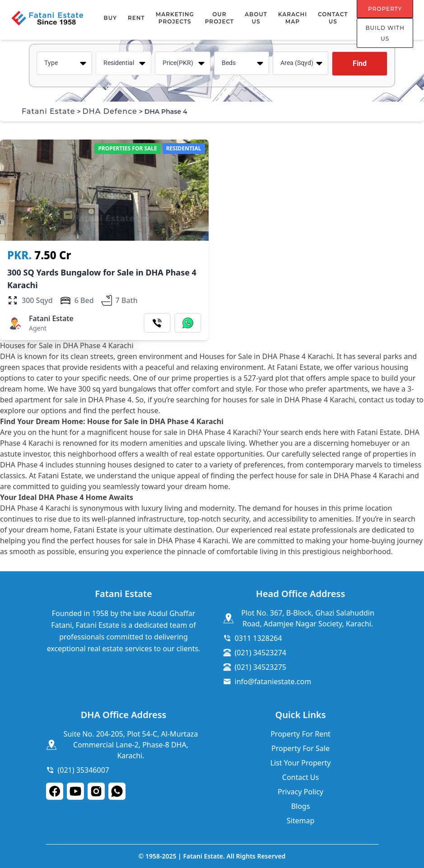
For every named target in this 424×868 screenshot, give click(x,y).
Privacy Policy (301, 792)
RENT (136, 18)
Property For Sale (301, 748)
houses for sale (122, 541)
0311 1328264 (259, 638)
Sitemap (301, 821)
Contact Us (333, 18)
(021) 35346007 (84, 770)
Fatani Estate (49, 111)
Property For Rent (301, 734)
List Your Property (301, 763)
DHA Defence (110, 111)
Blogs (301, 806)
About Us (256, 18)
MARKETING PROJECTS (175, 18)
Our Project (219, 18)
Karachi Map (293, 18)
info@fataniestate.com (273, 681)
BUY (110, 18)
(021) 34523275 (261, 667)
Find (360, 63)
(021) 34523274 (261, 653)
